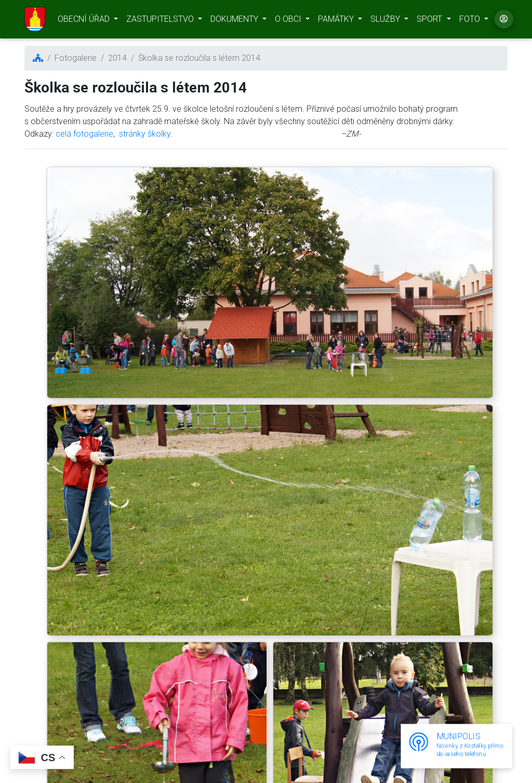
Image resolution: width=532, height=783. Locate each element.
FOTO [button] (471, 21)
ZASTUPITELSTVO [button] (161, 21)
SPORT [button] (430, 21)
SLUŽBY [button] (386, 21)
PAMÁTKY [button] (337, 21)
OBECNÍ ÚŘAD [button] (85, 21)
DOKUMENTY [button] (235, 21)
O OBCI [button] (289, 21)
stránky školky (145, 134)
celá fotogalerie (84, 134)
